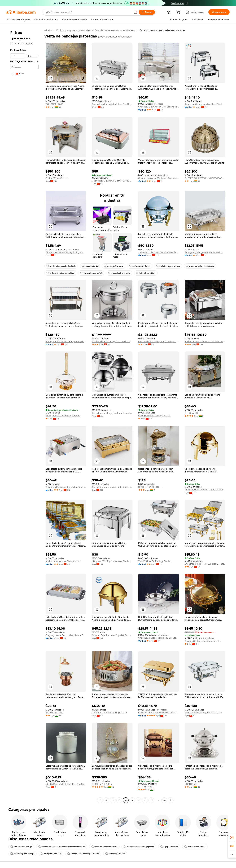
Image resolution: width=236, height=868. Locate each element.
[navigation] (24, 416)
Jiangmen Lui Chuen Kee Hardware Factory (159, 252)
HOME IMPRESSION (102, 784)
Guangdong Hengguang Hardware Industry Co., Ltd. (205, 252)
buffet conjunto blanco (168, 266)
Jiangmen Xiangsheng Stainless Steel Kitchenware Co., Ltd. (205, 104)
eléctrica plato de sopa (22, 854)
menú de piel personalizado (200, 266)
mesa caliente (90, 266)
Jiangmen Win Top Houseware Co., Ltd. (111, 561)
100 (164, 800)
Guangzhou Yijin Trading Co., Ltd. (154, 416)
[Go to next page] (171, 800)
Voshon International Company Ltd (63, 561)
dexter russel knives (195, 847)
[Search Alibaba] (88, 12)
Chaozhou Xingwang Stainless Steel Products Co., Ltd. (159, 713)
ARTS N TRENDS (146, 787)
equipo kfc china (169, 847)
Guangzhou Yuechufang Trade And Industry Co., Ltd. (112, 487)
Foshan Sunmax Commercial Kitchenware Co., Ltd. (205, 341)
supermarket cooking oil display (83, 854)
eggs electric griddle (119, 273)
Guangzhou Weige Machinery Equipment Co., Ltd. (159, 178)
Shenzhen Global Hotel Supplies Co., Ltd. (205, 564)
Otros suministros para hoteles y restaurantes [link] (162, 30)
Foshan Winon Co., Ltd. (57, 178)
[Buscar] (147, 12)
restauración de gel (140, 266)
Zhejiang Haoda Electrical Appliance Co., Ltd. (66, 635)
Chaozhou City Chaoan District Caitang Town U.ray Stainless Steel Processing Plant (205, 490)
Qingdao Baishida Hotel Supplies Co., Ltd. (112, 635)
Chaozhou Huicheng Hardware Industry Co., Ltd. (112, 413)
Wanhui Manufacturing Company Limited (112, 341)
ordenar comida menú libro (60, 273)
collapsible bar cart (51, 854)
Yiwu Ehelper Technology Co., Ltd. (155, 561)
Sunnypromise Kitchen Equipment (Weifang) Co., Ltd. (66, 341)
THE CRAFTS (191, 413)
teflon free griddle (146, 273)
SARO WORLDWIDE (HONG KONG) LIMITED (205, 713)
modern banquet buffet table (61, 266)
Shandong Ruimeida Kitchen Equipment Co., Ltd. (66, 487)
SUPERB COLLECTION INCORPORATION (205, 178)
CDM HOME (191, 784)
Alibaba (48, 30)
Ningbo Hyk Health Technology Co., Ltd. (65, 784)
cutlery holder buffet (91, 273)
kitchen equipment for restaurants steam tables (62, 847)
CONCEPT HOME (54, 104)
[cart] (179, 13)
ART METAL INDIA (55, 713)
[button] (135, 12)
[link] (232, 838)
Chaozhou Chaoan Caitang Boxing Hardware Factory (66, 252)
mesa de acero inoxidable (104, 847)
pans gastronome (114, 266)
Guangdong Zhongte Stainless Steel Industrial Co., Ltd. (112, 104)
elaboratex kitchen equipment (139, 847)
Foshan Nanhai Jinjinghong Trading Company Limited (159, 341)
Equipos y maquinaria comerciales (73, 30)
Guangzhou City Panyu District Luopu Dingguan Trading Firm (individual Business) (112, 181)
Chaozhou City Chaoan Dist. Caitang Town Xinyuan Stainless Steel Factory (159, 107)
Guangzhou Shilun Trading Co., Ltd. (63, 416)
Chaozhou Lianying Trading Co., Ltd (109, 713)
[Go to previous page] (100, 800)
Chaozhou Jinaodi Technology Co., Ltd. (157, 638)
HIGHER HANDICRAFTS (150, 487)
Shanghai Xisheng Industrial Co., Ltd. (203, 641)
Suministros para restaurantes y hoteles (115, 30)
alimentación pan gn (21, 847)
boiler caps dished (115, 854)
